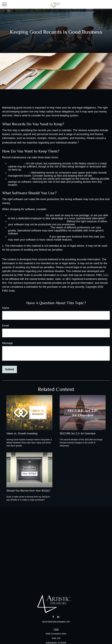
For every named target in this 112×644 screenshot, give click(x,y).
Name (6, 308)
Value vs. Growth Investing (22, 433)
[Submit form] (10, 369)
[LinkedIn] (58, 617)
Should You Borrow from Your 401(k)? (28, 491)
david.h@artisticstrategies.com (56, 622)
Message (8, 343)
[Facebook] (53, 617)
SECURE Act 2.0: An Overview (78, 433)
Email (5, 326)
